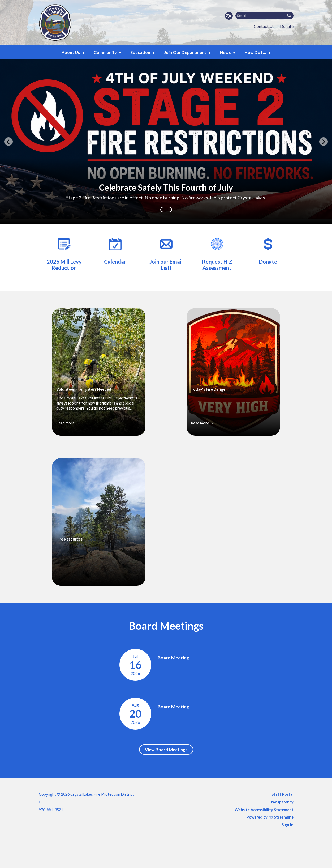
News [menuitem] (225, 52)
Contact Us (264, 26)
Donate (287, 26)
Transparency (281, 802)
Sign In (288, 825)
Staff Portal (283, 794)
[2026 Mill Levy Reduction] (64, 253)
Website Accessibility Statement (264, 810)
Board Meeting (173, 658)
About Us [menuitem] (71, 52)
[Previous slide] (8, 142)
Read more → (68, 423)
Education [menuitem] (140, 52)
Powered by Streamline (270, 817)
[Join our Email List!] (166, 253)
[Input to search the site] (264, 16)
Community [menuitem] (105, 52)
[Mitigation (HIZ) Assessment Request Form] (217, 253)
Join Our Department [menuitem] (185, 52)
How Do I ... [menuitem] (255, 52)
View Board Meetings (166, 749)
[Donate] (268, 250)
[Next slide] (324, 142)
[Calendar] (115, 250)
